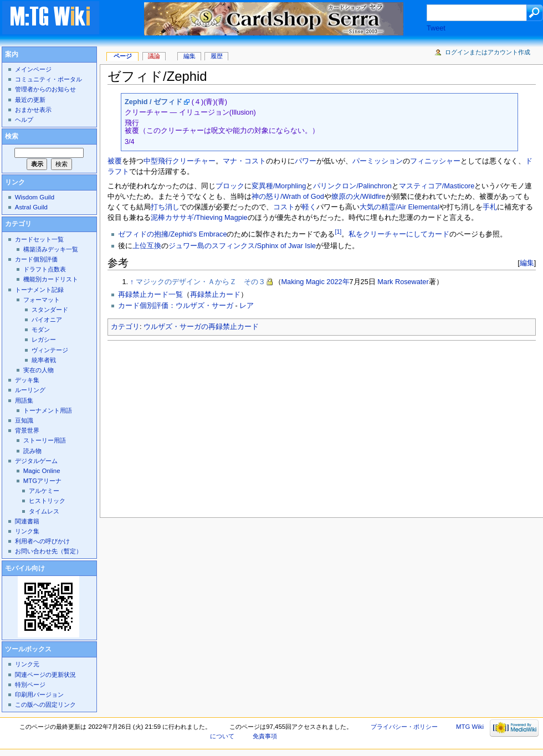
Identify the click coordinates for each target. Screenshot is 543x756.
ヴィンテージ (50, 350)
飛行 (165, 161)
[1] (338, 232)
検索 (12, 136)
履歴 (217, 56)
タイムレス (44, 511)
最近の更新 (30, 100)
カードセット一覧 (39, 239)
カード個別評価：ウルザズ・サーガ (176, 306)
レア (247, 306)
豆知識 (24, 420)
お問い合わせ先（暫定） (48, 551)
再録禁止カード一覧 (150, 295)
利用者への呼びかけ (42, 541)
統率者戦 (44, 360)
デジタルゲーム (36, 461)
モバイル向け (25, 568)
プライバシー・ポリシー (404, 727)
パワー (306, 161)
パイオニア (47, 320)
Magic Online (42, 471)
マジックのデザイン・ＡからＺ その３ (201, 282)
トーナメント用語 (48, 410)
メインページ (33, 69)
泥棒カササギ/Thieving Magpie (199, 218)
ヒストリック (47, 501)
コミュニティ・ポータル (48, 79)
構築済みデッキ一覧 (51, 249)
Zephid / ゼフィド (153, 102)
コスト (284, 207)
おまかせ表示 (33, 110)
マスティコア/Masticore (437, 186)
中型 (151, 161)
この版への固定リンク (45, 704)
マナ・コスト (244, 161)
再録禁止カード (215, 295)
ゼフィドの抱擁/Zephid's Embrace (172, 234)
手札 (490, 207)
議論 (154, 56)
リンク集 (27, 531)
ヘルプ (24, 120)
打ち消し (165, 207)
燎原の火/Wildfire (358, 197)
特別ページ (30, 685)
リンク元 (27, 664)
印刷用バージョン (39, 695)
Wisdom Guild (35, 197)
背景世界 (27, 430)
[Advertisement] (266, 426)
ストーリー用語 (45, 440)
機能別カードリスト (51, 279)
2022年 (338, 282)
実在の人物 (39, 370)
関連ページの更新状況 (45, 675)
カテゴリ (125, 327)
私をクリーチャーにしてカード (399, 234)
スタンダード (50, 310)
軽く (309, 207)
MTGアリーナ (42, 481)
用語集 (24, 400)
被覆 (115, 161)
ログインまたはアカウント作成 (488, 52)
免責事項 (265, 736)
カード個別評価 (36, 259)
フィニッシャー (435, 161)
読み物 (32, 451)
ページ (123, 56)
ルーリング (30, 390)
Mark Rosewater (403, 282)
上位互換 (147, 246)
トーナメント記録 (39, 290)
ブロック (230, 186)
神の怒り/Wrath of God (288, 197)
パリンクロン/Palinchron (352, 186)
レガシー (44, 340)
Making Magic (303, 282)
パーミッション (378, 161)
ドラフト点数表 (45, 269)
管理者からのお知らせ (45, 89)
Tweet (436, 28)
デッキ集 (27, 380)
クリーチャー (194, 161)
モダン (41, 330)
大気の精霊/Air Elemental (399, 207)
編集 (527, 263)
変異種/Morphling (279, 186)
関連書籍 (27, 521)
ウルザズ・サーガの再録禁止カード (201, 327)
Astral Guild (31, 207)
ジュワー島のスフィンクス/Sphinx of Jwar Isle (242, 246)
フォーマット (42, 300)
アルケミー (44, 491)
